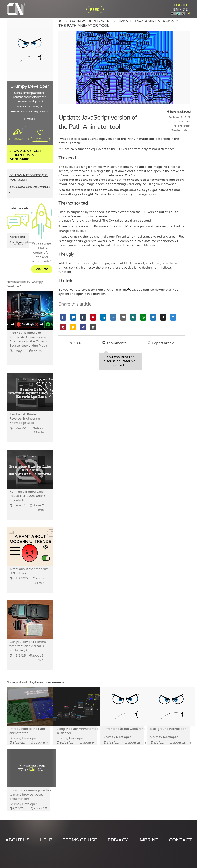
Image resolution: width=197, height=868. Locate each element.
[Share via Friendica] (73, 327)
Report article (161, 343)
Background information (168, 729)
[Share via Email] (123, 317)
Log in (181, 5)
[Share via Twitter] (73, 317)
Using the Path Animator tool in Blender (78, 731)
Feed (95, 10)
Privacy (118, 840)
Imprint (148, 840)
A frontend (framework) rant (124, 729)
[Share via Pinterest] (93, 317)
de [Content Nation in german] (185, 9)
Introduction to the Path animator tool (27, 731)
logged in (120, 365)
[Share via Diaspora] (163, 317)
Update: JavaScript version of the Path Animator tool (120, 23)
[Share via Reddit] (113, 317)
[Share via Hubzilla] (83, 327)
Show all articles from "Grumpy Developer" (25, 155)
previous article (70, 143)
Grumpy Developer (90, 21)
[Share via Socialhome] (93, 327)
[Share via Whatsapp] (143, 317)
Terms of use (80, 840)
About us (17, 840)
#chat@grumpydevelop (18, 243)
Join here (42, 269)
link (124, 290)
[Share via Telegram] (153, 317)
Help (46, 840)
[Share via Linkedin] (103, 317)
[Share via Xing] (133, 317)
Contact (180, 840)
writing (30, 119)
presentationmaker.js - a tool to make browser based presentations (30, 794)
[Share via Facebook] (63, 317)
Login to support (40, 139)
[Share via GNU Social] (63, 327)
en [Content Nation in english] (176, 9)
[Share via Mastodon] (173, 317)
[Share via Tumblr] (83, 317)
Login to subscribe (19, 139)
